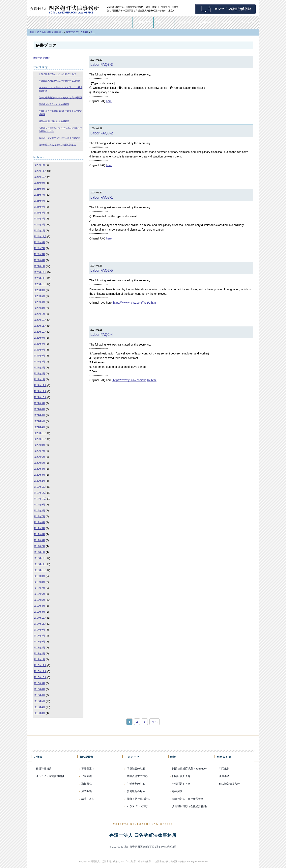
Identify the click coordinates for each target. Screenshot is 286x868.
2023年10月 (40, 284)
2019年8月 (39, 511)
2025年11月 (40, 171)
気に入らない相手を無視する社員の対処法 (59, 138)
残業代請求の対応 (137, 776)
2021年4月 (39, 427)
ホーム (37, 22)
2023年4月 (39, 302)
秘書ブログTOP (41, 58)
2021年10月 (40, 397)
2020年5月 (39, 463)
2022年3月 (39, 368)
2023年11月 (40, 278)
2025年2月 (39, 225)
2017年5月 (39, 642)
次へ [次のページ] (155, 722)
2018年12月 (40, 558)
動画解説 (227, 22)
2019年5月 (39, 528)
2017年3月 (39, 648)
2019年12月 (40, 487)
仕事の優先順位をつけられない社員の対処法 (61, 98)
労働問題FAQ (143, 22)
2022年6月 (39, 350)
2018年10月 (40, 570)
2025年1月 (39, 231)
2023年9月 (39, 290)
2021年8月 (39, 409)
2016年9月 (39, 683)
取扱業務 (87, 784)
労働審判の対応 (136, 784)
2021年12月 (40, 385)
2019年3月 (39, 540)
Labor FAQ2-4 (102, 335)
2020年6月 (39, 457)
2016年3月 (39, 713)
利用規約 (224, 769)
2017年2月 (39, 654)
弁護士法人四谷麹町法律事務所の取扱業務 (59, 81)
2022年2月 (39, 374)
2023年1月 (39, 314)
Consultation (249, 22)
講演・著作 (101, 22)
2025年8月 (39, 189)
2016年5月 (39, 701)
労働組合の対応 (136, 791)
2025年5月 (39, 207)
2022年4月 (39, 362)
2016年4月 (39, 707)
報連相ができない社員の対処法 (54, 104)
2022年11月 (40, 326)
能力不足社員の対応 (139, 799)
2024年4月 (39, 260)
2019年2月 (39, 546)
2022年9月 (39, 338)
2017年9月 (39, 630)
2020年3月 (39, 475)
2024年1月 (39, 266)
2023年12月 (40, 272)
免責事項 (224, 776)
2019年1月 (39, 552)
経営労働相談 (122, 22)
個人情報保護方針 (229, 784)
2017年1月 (39, 659)
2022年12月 (40, 320)
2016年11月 (40, 671)
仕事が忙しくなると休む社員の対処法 (57, 145)
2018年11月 (40, 564)
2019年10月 (40, 499)
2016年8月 (39, 689)
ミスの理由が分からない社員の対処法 (57, 74)
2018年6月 (39, 594)
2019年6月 (39, 522)
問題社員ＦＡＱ (181, 776)
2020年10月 (40, 439)
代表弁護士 (80, 22)
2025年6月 (39, 201)
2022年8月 (39, 344)
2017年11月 (40, 624)
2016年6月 (39, 695)
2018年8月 (39, 582)
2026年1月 (39, 165)
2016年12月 (40, 665)
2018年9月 (39, 576)
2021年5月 (39, 421)
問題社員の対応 (136, 769)
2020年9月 (39, 445)
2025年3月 (39, 219)
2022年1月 (39, 379)
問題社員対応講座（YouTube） (190, 769)
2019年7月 (39, 517)
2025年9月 (39, 183)
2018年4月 (39, 606)
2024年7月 (39, 248)
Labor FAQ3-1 (102, 197)
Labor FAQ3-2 (102, 133)
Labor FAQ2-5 (102, 270)
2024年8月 (39, 242)
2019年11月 (40, 493)
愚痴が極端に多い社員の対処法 (54, 121)
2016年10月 (40, 677)
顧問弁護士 (88, 791)
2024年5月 (39, 254)
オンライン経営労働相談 (50, 776)
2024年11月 (40, 237)
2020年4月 (39, 469)
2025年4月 (39, 213)
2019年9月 (39, 505)
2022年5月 (39, 356)
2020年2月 (39, 481)
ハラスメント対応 (137, 806)
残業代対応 (185, 22)
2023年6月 (39, 296)
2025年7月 (39, 195)
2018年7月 (39, 588)
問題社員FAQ (164, 22)
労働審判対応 (206, 22)
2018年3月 (39, 612)
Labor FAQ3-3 (102, 65)
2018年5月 (39, 600)
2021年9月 (39, 403)
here (109, 101)
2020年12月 (40, 433)
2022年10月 (40, 332)
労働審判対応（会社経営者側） (190, 806)
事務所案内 (58, 22)
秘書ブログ (46, 45)
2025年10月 (40, 177)
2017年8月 (39, 636)
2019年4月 (39, 534)
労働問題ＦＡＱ (181, 784)
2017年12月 (40, 618)
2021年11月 (40, 391)
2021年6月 (39, 415)
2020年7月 (39, 451)
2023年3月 (39, 308)
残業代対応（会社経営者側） (189, 799)
